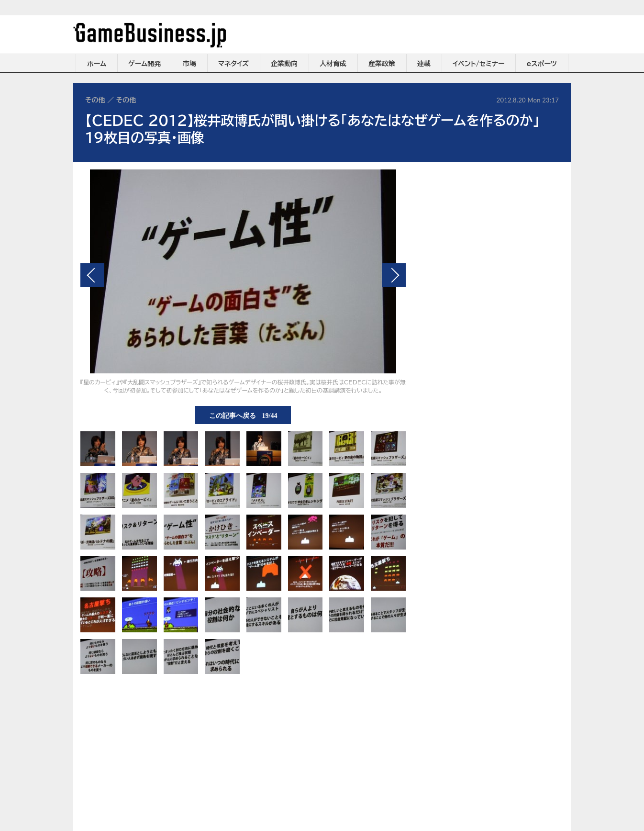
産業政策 (382, 64)
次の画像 (394, 275)
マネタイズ (233, 64)
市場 (189, 64)
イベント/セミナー (479, 64)
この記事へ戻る (243, 415)
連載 (424, 64)
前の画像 (92, 275)
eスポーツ (542, 64)
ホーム (97, 64)
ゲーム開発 (144, 64)
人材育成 (333, 64)
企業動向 (284, 64)
